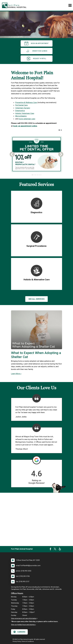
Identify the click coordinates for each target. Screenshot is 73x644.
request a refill (36, 59)
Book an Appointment (37, 43)
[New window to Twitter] (55, 550)
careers (19, 632)
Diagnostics (20, 111)
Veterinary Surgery (23, 108)
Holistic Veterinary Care (25, 113)
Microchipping (21, 116)
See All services (36, 299)
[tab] (32, 175)
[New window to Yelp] (60, 550)
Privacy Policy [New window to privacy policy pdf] (17, 641)
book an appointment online (25, 126)
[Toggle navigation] (70, 5)
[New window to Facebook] (50, 550)
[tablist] (37, 175)
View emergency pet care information (24, 618)
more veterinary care (27, 119)
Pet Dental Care (21, 105)
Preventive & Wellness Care (26, 102)
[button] (59, 130)
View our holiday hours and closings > (23, 625)
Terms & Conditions (28, 641)
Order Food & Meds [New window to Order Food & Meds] (37, 51)
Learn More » (16, 374)
